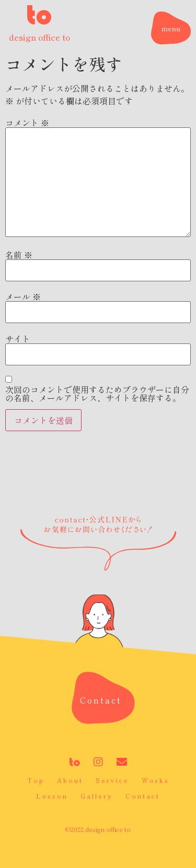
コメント (27, 123)
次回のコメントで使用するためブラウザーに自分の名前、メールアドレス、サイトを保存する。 (97, 394)
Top (36, 780)
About (70, 780)
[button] (101, 700)
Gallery (97, 796)
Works (155, 780)
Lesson (52, 796)
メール (23, 296)
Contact (143, 796)
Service (112, 780)
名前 (19, 255)
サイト (18, 339)
